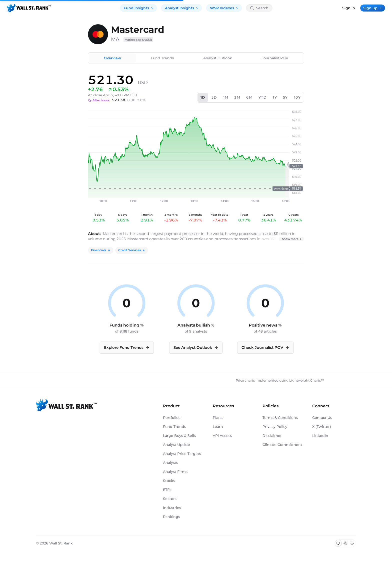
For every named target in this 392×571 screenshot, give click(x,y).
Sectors (170, 499)
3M (237, 97)
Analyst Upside (176, 445)
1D (203, 97)
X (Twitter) (322, 427)
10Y (297, 97)
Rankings (171, 517)
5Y (285, 97)
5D (214, 97)
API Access (222, 436)
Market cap (138, 40)
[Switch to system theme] (338, 543)
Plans (218, 418)
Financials (101, 250)
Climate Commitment (282, 445)
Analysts (170, 463)
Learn (218, 427)
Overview (112, 58)
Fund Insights (139, 8)
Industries (172, 508)
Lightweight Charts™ (307, 380)
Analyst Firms (175, 472)
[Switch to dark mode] (352, 543)
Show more (292, 239)
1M (226, 97)
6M (249, 97)
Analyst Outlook (218, 58)
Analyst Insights (182, 8)
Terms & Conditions (280, 418)
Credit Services (132, 250)
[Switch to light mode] (345, 543)
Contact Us (322, 418)
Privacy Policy (275, 427)
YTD (263, 97)
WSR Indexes (224, 8)
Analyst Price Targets (182, 454)
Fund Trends (162, 58)
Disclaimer (272, 436)
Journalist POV (275, 58)
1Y (275, 97)
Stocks (169, 481)
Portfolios (172, 418)
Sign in (349, 8)
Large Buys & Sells (179, 436)
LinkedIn (320, 436)
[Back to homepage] (29, 8)
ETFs (167, 490)
